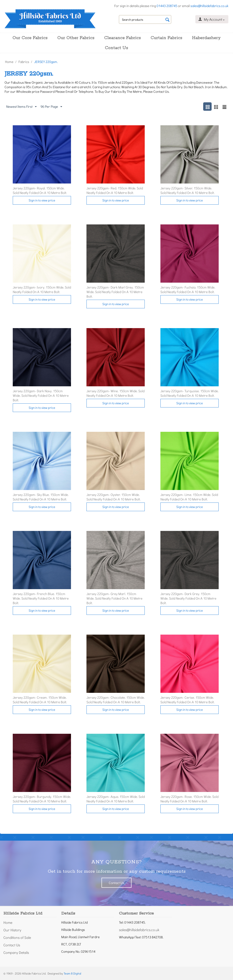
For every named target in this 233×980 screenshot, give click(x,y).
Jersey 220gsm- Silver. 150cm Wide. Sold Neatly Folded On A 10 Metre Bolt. (187, 190)
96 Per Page (51, 107)
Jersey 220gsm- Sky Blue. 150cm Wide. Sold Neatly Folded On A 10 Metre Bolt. (41, 497)
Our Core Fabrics (30, 38)
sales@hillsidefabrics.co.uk (209, 6)
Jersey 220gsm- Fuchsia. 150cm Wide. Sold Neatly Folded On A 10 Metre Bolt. (188, 289)
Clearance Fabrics (123, 38)
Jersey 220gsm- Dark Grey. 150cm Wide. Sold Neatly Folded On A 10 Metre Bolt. (188, 598)
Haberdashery (206, 38)
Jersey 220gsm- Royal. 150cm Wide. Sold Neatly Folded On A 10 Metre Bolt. (40, 190)
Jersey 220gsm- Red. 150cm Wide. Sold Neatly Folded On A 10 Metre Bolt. (115, 190)
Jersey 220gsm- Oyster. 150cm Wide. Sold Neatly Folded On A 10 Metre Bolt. (114, 497)
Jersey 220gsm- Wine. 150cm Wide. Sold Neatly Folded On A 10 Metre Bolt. (115, 393)
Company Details (16, 952)
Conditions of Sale (17, 937)
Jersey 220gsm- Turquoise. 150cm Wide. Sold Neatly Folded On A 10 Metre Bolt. (190, 393)
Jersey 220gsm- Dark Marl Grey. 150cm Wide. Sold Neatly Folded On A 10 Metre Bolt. (115, 292)
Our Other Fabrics (76, 38)
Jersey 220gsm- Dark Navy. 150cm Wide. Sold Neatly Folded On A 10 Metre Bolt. (41, 395)
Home (9, 62)
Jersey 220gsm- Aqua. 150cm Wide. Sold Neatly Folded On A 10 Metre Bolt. (116, 799)
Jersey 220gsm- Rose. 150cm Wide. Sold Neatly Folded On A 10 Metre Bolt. (189, 799)
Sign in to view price (42, 200)
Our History (12, 930)
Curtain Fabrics (166, 38)
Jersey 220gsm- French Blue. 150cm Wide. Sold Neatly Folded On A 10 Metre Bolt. (41, 598)
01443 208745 (167, 6)
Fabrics (24, 62)
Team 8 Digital (72, 973)
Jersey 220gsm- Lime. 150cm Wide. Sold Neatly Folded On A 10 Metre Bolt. (189, 497)
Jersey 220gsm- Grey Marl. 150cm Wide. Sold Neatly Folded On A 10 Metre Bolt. (114, 598)
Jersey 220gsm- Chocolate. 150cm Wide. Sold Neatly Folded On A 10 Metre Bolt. (116, 700)
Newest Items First (21, 107)
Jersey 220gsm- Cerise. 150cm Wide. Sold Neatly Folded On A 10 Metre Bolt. (187, 700)
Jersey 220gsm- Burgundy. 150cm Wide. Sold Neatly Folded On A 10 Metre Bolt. (42, 799)
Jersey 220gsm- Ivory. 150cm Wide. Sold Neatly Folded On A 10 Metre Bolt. (42, 289)
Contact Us (116, 48)
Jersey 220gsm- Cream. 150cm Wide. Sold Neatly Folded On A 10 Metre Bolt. (40, 700)
